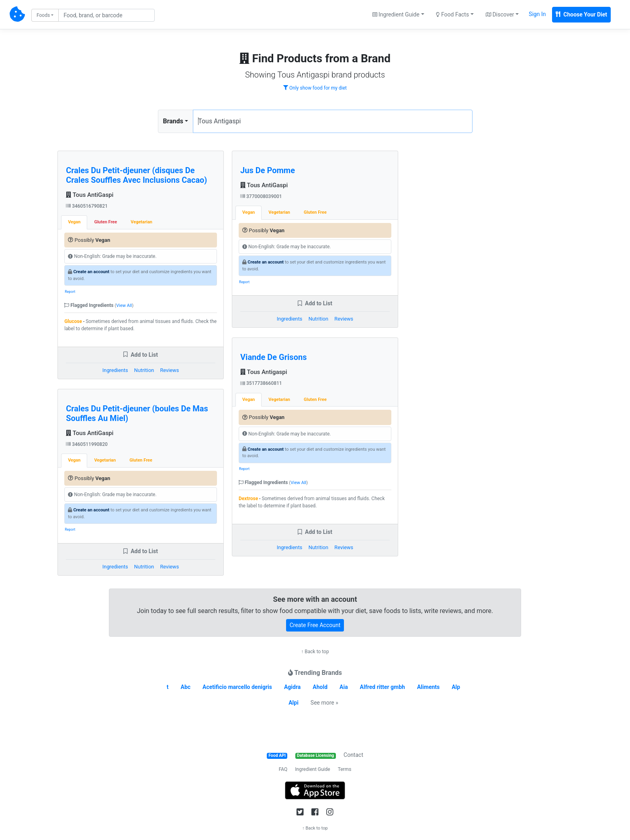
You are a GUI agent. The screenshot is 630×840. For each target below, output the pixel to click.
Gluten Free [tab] (105, 222)
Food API (277, 755)
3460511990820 (87, 444)
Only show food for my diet (315, 88)
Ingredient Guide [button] (396, 14)
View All (124, 306)
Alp (456, 687)
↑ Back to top (315, 652)
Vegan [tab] (74, 222)
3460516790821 (87, 206)
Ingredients (115, 370)
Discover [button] (500, 14)
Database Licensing (315, 755)
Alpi (294, 703)
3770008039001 (261, 196)
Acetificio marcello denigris (237, 687)
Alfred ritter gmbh (382, 687)
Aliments (428, 687)
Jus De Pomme (268, 170)
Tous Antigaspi (264, 372)
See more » (324, 703)
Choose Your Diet (581, 14)
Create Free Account (315, 625)
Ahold (320, 687)
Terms (345, 769)
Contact (353, 755)
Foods (43, 15)
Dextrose (248, 499)
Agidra (292, 687)
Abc (186, 687)
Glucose (73, 321)
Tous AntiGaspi (90, 195)
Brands (173, 121)
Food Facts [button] (452, 14)
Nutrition (144, 370)
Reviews (169, 370)
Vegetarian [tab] (141, 222)
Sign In (537, 14)
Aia (344, 687)
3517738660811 (261, 383)
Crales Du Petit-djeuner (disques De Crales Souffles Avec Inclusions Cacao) (136, 175)
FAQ (283, 769)
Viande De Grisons (273, 357)
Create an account (91, 272)
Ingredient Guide (312, 769)
